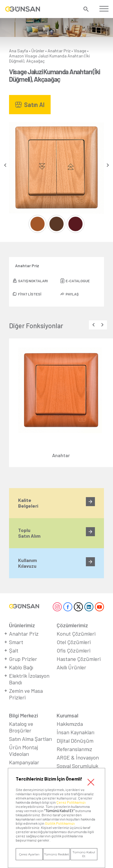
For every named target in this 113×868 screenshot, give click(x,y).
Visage (80, 51)
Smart (16, 642)
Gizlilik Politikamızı (60, 823)
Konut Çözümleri (76, 634)
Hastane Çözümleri (79, 659)
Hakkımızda (70, 724)
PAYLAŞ (72, 294)
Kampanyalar (24, 762)
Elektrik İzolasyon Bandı (29, 679)
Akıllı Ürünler (71, 667)
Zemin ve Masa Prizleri (26, 694)
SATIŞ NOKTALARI (33, 281)
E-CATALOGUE (78, 281)
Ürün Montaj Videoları (24, 750)
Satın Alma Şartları (30, 739)
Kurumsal (67, 715)
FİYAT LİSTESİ (30, 294)
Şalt (14, 650)
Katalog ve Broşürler (21, 727)
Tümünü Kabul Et (84, 854)
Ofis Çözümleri (74, 650)
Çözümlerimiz (72, 625)
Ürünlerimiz (22, 625)
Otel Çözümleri (74, 642)
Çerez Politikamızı (71, 802)
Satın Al (34, 105)
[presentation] (5, 165)
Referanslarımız (74, 749)
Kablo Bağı (21, 667)
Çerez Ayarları (29, 854)
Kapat (91, 782)
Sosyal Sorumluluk (77, 766)
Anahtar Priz (59, 51)
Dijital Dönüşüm (75, 741)
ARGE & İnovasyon (78, 757)
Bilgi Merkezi (24, 715)
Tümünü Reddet (56, 854)
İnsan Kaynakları (75, 732)
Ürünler (38, 51)
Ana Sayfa (19, 51)
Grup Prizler (23, 659)
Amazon (16, 56)
